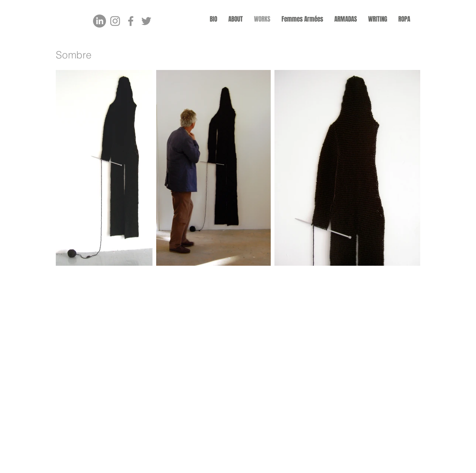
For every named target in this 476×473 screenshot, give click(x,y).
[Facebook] (131, 21)
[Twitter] (146, 21)
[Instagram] (115, 21)
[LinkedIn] (99, 21)
